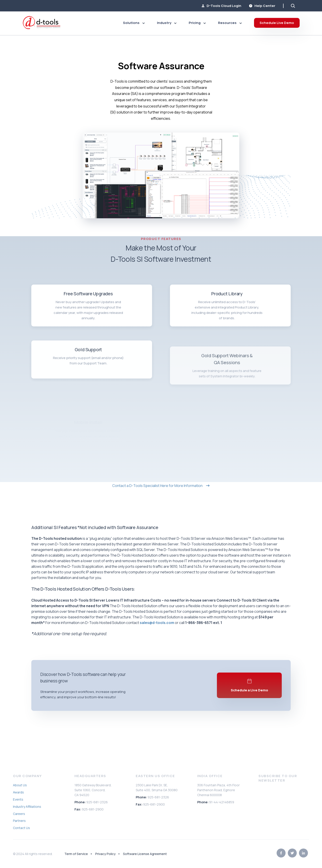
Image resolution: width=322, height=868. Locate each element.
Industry (167, 23)
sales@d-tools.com (157, 623)
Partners (19, 821)
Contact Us (21, 828)
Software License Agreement (145, 854)
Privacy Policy (105, 854)
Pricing (197, 23)
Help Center (262, 6)
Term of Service (76, 854)
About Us (20, 785)
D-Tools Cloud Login (221, 6)
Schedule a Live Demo (249, 697)
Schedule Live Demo (277, 23)
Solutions (134, 23)
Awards (18, 792)
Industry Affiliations (27, 807)
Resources (230, 23)
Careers (19, 814)
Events (18, 799)
